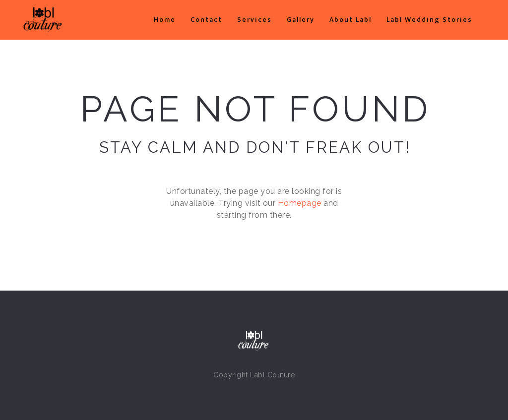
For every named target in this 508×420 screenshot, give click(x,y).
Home (165, 20)
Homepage (300, 203)
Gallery (301, 20)
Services (254, 20)
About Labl (350, 20)
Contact (206, 20)
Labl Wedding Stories (429, 20)
